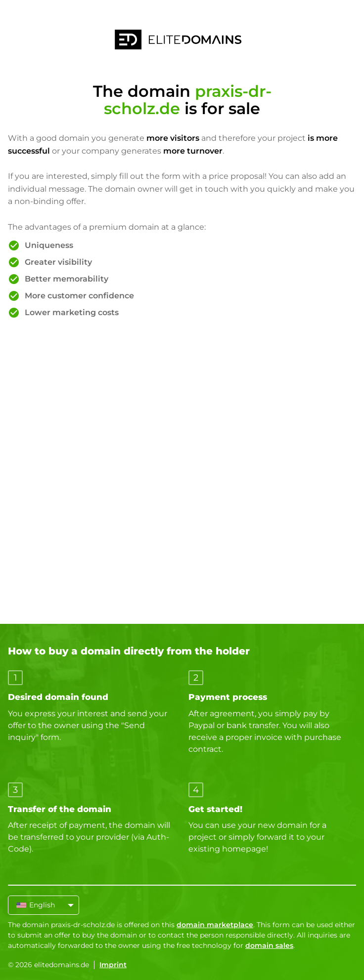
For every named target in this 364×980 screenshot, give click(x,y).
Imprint (113, 965)
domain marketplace (215, 925)
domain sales (269, 945)
